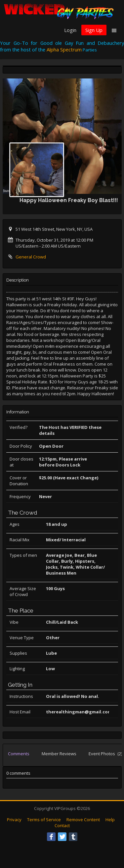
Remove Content (83, 820)
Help (110, 820)
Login (70, 30)
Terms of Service (44, 820)
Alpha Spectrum (64, 49)
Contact (62, 825)
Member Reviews (59, 754)
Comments (19, 754)
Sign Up (94, 30)
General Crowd (31, 257)
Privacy (14, 820)
